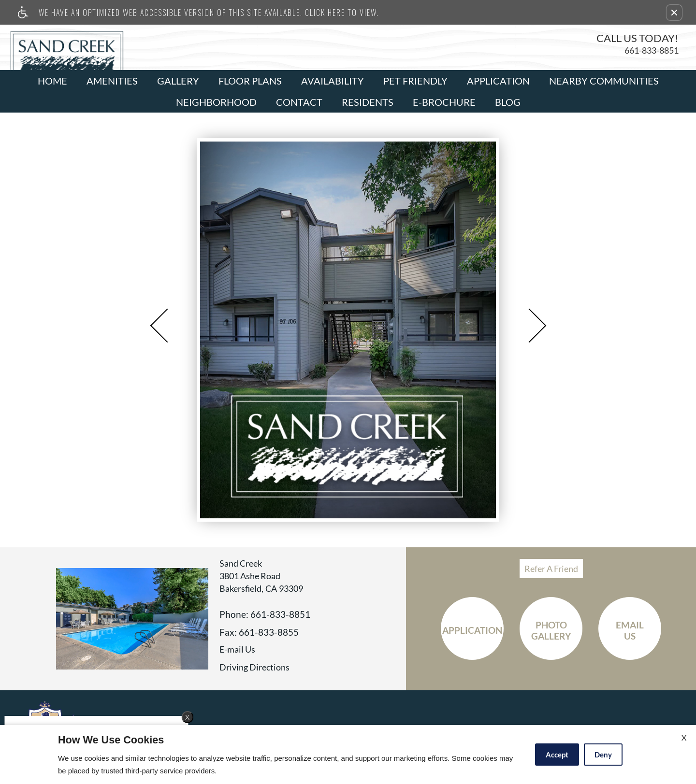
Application (498, 81)
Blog (508, 102)
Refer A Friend (551, 569)
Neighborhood (216, 102)
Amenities (112, 81)
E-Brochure (444, 102)
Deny (603, 755)
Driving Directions (254, 668)
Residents (368, 102)
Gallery (178, 81)
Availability (333, 81)
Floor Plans (250, 81)
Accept (557, 755)
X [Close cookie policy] (684, 737)
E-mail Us (237, 650)
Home (52, 81)
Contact (299, 102)
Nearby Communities (604, 81)
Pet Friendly (415, 81)
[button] (674, 13)
